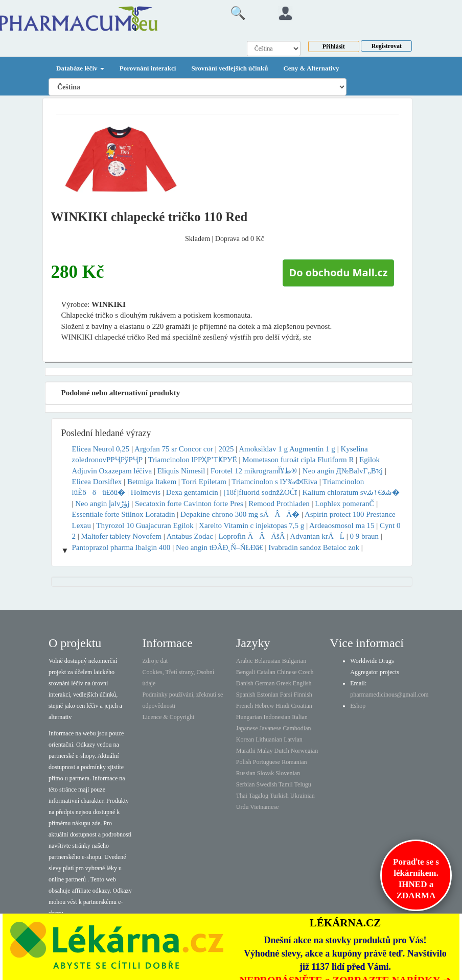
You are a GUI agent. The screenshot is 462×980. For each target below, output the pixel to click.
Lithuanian (269, 739)
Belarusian (268, 661)
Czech (306, 672)
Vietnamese (264, 807)
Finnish (303, 695)
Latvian (293, 739)
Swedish (267, 784)
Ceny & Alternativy (311, 68)
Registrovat (387, 46)
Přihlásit (334, 46)
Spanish (246, 695)
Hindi (282, 706)
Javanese (271, 728)
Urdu (242, 807)
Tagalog (259, 796)
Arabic (245, 661)
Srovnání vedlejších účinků (229, 68)
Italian (300, 717)
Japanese (247, 728)
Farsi (286, 695)
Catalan (266, 672)
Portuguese (267, 762)
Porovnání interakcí (148, 68)
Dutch (282, 751)
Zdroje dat (155, 661)
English (302, 683)
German (265, 683)
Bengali (246, 672)
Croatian (302, 706)
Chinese (287, 672)
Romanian (294, 762)
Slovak (265, 773)
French (245, 706)
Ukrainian (303, 796)
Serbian (246, 784)
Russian (246, 773)
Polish (244, 762)
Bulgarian (294, 661)
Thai (242, 796)
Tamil (286, 784)
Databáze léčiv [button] (80, 68)
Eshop (358, 706)
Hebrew (264, 706)
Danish (245, 683)
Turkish (279, 796)
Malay (265, 751)
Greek (284, 683)
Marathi (246, 751)
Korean (245, 739)
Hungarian (249, 717)
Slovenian (288, 773)
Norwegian (304, 751)
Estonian (268, 695)
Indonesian (277, 717)
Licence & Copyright (168, 717)
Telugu (303, 784)
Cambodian (297, 728)
